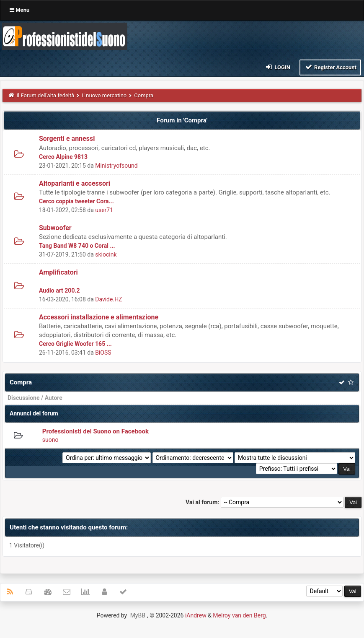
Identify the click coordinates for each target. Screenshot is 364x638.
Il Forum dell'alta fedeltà (46, 95)
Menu (19, 10)
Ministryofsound (116, 166)
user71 (104, 210)
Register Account (330, 67)
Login (278, 67)
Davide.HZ (108, 299)
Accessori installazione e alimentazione (99, 317)
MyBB (138, 615)
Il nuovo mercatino (104, 95)
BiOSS (103, 353)
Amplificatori (58, 272)
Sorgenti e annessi (67, 139)
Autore (54, 398)
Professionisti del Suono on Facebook (96, 431)
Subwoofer (55, 228)
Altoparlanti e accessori (75, 183)
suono (50, 440)
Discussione (24, 398)
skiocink (106, 254)
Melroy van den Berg (239, 615)
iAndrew (196, 615)
